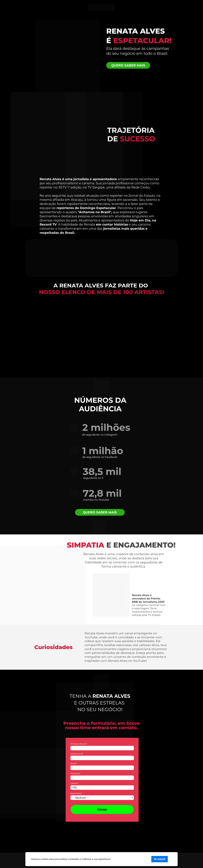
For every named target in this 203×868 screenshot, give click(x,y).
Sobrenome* (77, 754)
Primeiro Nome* (79, 744)
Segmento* (76, 793)
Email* (74, 764)
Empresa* (75, 773)
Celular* (74, 783)
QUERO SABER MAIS (128, 65)
